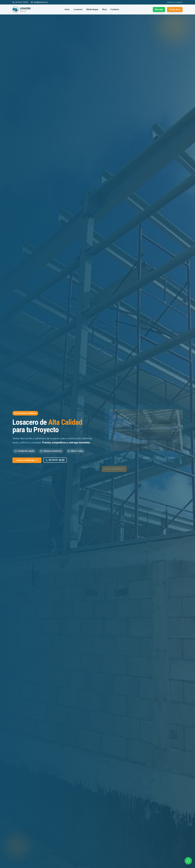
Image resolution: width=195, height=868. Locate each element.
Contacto (115, 9)
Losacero (78, 9)
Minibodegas (92, 9)
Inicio (67, 9)
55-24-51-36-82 (20, 2)
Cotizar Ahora (175, 9)
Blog (104, 9)
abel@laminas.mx (39, 2)
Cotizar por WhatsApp (27, 460)
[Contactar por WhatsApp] (188, 860)
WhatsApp (159, 9)
